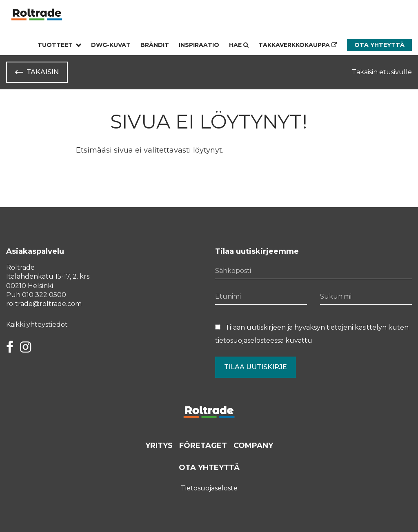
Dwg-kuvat (111, 45)
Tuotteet (55, 45)
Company (253, 446)
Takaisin (43, 72)
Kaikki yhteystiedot (37, 325)
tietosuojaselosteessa (249, 340)
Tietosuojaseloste (209, 488)
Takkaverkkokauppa (298, 45)
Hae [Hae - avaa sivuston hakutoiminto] (239, 45)
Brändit (155, 45)
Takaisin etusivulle (382, 72)
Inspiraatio (199, 45)
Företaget (203, 446)
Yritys (159, 446)
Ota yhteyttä (379, 45)
